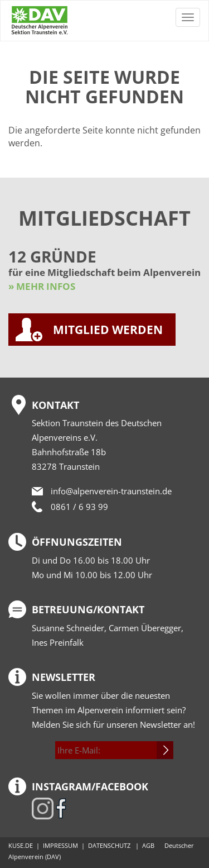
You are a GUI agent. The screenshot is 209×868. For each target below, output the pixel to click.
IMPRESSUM (60, 845)
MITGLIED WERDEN (108, 330)
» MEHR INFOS (42, 286)
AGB (148, 845)
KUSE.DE (21, 845)
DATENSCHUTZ (109, 845)
